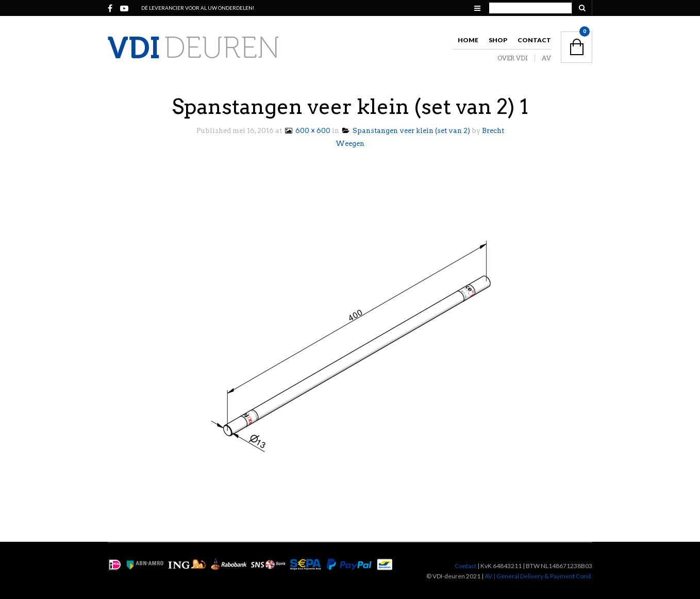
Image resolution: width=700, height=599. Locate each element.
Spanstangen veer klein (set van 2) (406, 131)
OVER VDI (513, 58)
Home (468, 40)
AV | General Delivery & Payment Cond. (538, 576)
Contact (534, 40)
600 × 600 (307, 131)
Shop (498, 40)
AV (546, 58)
